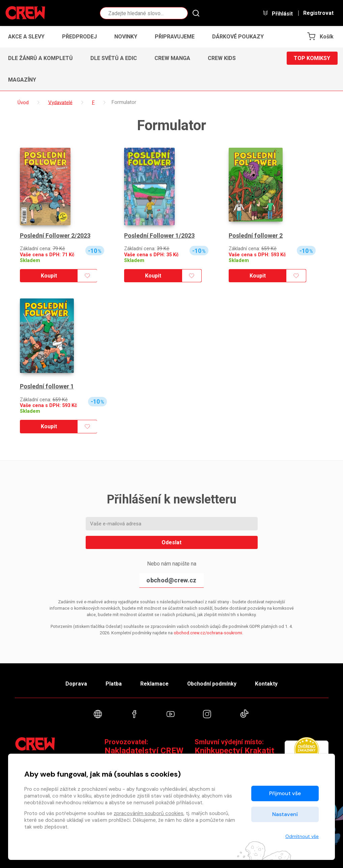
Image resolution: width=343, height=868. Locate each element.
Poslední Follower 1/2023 (159, 236)
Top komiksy (312, 58)
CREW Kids (222, 58)
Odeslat (171, 542)
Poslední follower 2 (255, 236)
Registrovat (318, 13)
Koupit (49, 276)
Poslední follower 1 (47, 386)
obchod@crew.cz (171, 580)
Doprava (76, 684)
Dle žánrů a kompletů (40, 58)
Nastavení (285, 814)
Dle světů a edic (114, 58)
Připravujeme (175, 37)
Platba (113, 684)
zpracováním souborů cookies (149, 813)
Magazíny (22, 80)
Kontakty (267, 684)
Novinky (126, 37)
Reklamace (154, 684)
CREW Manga (172, 58)
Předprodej (79, 37)
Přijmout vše (285, 793)
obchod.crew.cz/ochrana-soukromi (208, 633)
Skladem (30, 261)
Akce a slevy (26, 37)
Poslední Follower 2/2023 (55, 236)
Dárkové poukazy (238, 37)
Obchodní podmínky (212, 684)
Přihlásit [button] (278, 13)
